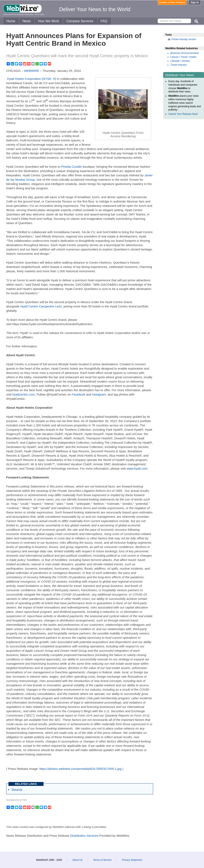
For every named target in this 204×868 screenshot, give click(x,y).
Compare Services (80, 21)
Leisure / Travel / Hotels (183, 57)
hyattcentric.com (24, 394)
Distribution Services (84, 836)
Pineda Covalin (72, 167)
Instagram (99, 394)
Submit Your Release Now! (183, 114)
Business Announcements (185, 53)
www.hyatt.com (137, 468)
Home (11, 21)
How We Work (48, 21)
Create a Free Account (172, 2)
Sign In (195, 2)
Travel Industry (179, 65)
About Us (77, 860)
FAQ (104, 21)
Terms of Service (102, 860)
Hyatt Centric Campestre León (41, 306)
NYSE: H (49, 79)
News (27, 21)
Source (17, 790)
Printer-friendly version (184, 39)
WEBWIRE (32, 71)
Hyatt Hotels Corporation (24, 79)
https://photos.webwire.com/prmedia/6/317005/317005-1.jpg (80, 769)
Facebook (79, 394)
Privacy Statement (132, 860)
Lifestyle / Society (180, 61)
